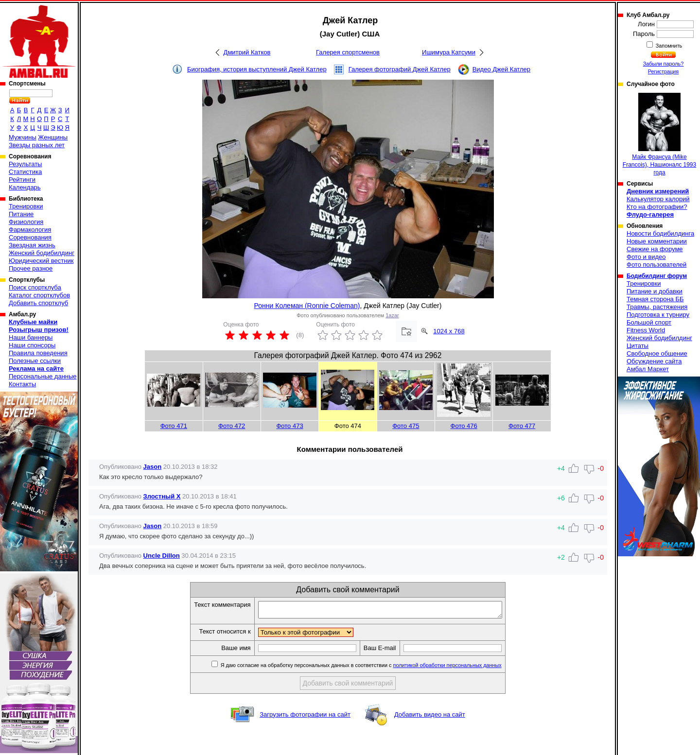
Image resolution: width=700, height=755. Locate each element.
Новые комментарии (657, 241)
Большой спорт (649, 322)
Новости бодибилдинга (660, 233)
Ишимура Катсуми (449, 52)
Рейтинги (22, 180)
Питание (21, 214)
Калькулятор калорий (658, 199)
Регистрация (663, 71)
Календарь (25, 187)
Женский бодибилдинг (42, 253)
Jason (153, 467)
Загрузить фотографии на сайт (305, 717)
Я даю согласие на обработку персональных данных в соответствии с (375, 668)
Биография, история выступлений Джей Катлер (257, 69)
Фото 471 (174, 426)
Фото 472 (232, 426)
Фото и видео (646, 257)
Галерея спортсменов (348, 52)
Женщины (53, 137)
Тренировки (26, 206)
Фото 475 (406, 426)
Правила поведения (38, 353)
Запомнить (668, 46)
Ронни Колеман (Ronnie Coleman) (307, 306)
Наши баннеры (31, 337)
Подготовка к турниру (658, 315)
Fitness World (646, 330)
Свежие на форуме (655, 249)
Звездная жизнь (32, 245)
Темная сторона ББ (655, 299)
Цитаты (638, 346)
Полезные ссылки (35, 361)
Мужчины (23, 137)
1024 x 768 (449, 331)
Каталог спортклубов (39, 295)
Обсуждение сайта (654, 361)
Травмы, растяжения (657, 307)
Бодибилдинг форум (657, 276)
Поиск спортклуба (35, 287)
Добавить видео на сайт (430, 717)
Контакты (22, 384)
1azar (392, 315)
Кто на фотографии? (657, 207)
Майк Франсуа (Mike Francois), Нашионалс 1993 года (659, 134)
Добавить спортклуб (38, 303)
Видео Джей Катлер (501, 69)
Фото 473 (289, 426)
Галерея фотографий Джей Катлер (400, 69)
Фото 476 (464, 426)
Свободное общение (657, 353)
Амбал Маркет (648, 369)
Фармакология (30, 230)
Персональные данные (43, 376)
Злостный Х (162, 496)
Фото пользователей (656, 265)
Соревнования (30, 237)
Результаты (25, 164)
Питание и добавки (655, 291)
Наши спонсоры (32, 345)
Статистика (25, 172)
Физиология (26, 222)
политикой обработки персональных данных (462, 668)
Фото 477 (522, 426)
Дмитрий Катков (247, 52)
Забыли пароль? (664, 64)
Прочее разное (31, 268)
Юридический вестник (41, 261)
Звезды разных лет (37, 145)
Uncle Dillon (162, 556)
